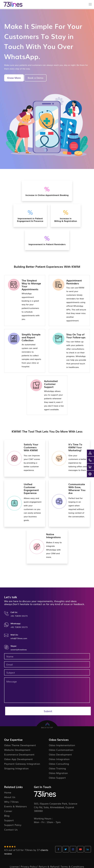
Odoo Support (57, 778)
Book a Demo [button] (35, 78)
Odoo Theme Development (20, 745)
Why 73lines (11, 802)
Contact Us (11, 829)
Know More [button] (14, 78)
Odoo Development (60, 754)
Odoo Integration (59, 759)
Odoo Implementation (62, 745)
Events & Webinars (15, 806)
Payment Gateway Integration (22, 764)
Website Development (17, 750)
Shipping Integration (16, 768)
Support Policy (13, 825)
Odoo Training (57, 768)
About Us (10, 797)
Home (8, 792)
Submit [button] (48, 711)
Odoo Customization (61, 750)
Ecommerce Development (19, 754)
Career (8, 811)
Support (9, 820)
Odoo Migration (58, 773)
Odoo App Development (18, 759)
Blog (7, 816)
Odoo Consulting (59, 764)
